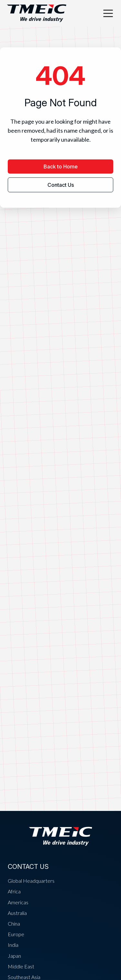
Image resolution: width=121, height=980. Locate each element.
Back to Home (61, 167)
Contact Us (61, 185)
